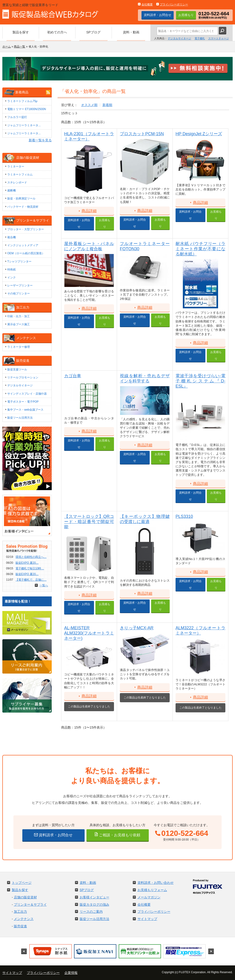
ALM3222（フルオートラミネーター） (200, 631)
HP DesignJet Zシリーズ (199, 134)
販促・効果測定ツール (21, 198)
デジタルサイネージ (179, 38)
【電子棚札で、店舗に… (31, 580)
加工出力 (20, 912)
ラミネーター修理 (19, 347)
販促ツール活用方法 (20, 418)
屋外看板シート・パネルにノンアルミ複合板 (89, 246)
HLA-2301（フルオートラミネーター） (89, 136)
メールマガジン (149, 897)
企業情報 (71, 973)
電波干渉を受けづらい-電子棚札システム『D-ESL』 (200, 381)
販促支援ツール (17, 369)
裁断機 (12, 190)
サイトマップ (147, 919)
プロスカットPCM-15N (142, 134)
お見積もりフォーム (152, 890)
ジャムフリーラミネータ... (24, 125)
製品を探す (20, 890)
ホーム (7, 47)
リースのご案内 (91, 912)
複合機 (12, 237)
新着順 (107, 105)
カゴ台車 (73, 376)
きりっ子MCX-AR (137, 628)
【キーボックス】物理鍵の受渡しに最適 (145, 519)
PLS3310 (184, 516)
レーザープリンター (20, 286)
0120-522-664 (185, 833)
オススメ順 (89, 105)
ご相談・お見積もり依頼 (119, 835)
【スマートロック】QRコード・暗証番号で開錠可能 (89, 522)
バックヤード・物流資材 (23, 207)
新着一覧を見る (40, 140)
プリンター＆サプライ (30, 905)
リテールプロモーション (23, 377)
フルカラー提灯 (17, 117)
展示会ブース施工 (19, 324)
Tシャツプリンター (19, 262)
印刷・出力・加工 (19, 316)
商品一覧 (20, 47)
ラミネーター (16, 167)
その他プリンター (19, 294)
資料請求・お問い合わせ (156, 883)
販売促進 (20, 926)
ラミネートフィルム (20, 175)
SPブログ (87, 890)
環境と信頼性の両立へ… (31, 557)
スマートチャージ (219, 38)
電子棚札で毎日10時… (30, 568)
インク (12, 278)
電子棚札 (200, 38)
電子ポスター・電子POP (23, 402)
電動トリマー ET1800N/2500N (27, 109)
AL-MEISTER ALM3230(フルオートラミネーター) (89, 633)
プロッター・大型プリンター (26, 229)
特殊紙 (12, 270)
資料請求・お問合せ (158, 15)
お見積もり (186, 15)
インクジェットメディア (23, 245)
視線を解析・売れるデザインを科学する (145, 378)
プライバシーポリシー (174, 4)
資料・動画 (88, 883)
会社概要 (147, 4)
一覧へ (44, 585)
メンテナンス (24, 919)
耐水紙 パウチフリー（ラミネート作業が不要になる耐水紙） (200, 249)
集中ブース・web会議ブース (25, 410)
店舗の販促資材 (25, 897)
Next (211, 951)
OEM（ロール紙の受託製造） (26, 253)
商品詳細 (89, 211)
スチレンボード (17, 183)
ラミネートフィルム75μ (22, 101)
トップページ (22, 883)
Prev (24, 951)
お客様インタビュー (94, 897)
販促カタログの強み (94, 905)
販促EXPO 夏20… (27, 563)
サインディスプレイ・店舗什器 (27, 394)
